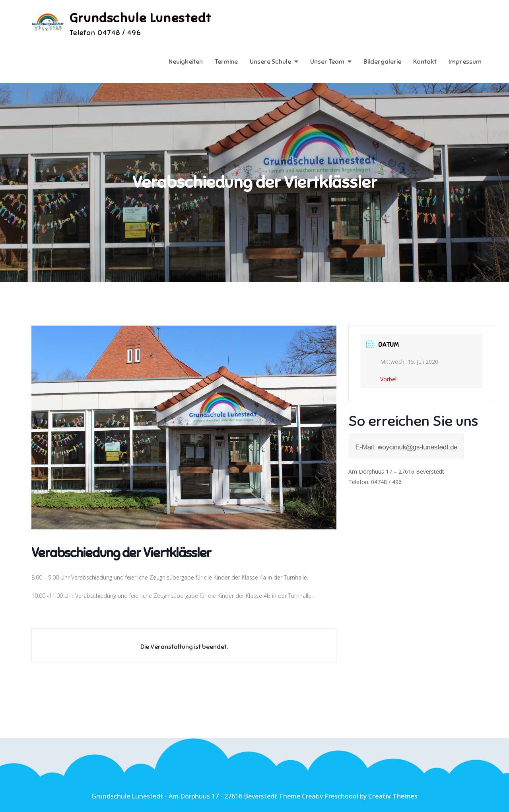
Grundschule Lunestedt (141, 18)
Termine (226, 62)
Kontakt (425, 62)
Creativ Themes (393, 796)
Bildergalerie (382, 62)
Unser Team (327, 62)
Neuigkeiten (186, 62)
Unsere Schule (270, 62)
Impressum (465, 62)
